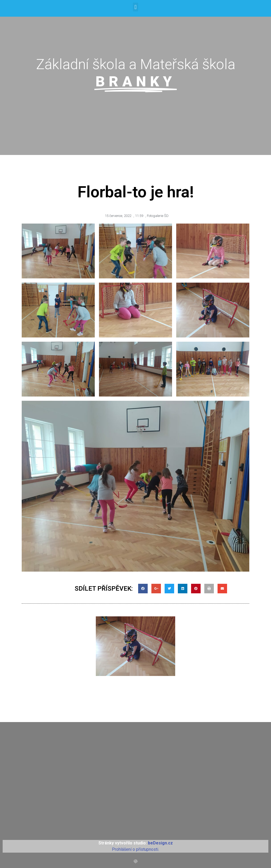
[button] (135, 7)
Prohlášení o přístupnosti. (135, 849)
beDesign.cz (160, 843)
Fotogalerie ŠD (158, 216)
